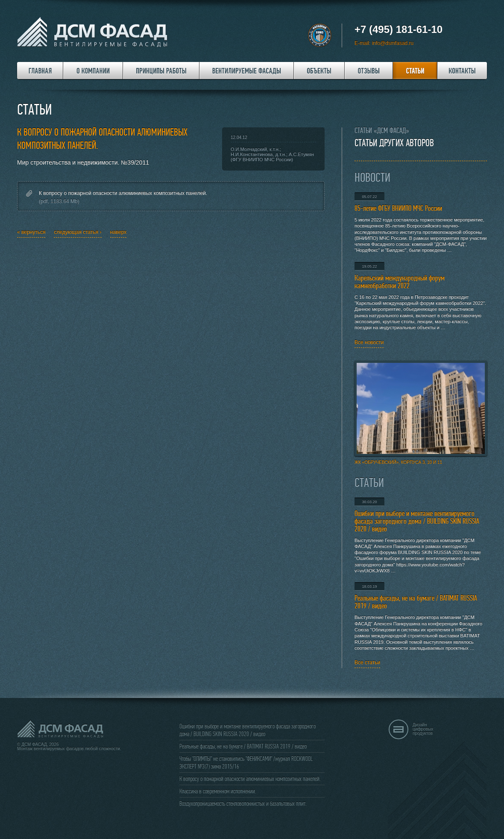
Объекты (319, 71)
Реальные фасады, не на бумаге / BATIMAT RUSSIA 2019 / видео (416, 602)
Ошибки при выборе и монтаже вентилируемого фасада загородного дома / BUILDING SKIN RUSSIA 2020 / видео (417, 521)
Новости (372, 178)
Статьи (415, 71)
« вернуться (31, 232)
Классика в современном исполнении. (218, 791)
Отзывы (369, 71)
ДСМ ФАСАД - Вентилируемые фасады (94, 32)
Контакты (462, 71)
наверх (119, 232)
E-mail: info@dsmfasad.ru (384, 43)
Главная (40, 71)
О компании (93, 71)
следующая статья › (78, 232)
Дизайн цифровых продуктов (423, 729)
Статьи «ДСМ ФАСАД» (382, 131)
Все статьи (367, 662)
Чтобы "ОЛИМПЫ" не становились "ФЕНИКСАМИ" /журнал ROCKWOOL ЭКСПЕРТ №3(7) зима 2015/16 (246, 762)
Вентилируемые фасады (247, 71)
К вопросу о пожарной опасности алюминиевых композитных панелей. (123, 193)
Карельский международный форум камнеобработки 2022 (400, 282)
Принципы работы (161, 71)
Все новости (369, 342)
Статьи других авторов (394, 143)
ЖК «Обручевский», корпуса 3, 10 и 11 (421, 413)
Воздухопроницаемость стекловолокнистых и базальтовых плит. (243, 804)
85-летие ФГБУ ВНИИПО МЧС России (398, 209)
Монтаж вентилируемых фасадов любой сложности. (69, 749)
